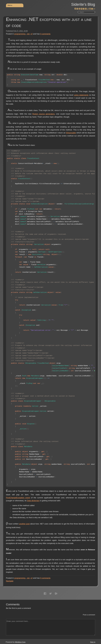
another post (24, 524)
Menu (10, 5)
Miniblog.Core (20, 642)
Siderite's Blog (83, 4)
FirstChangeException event (18, 498)
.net (28, 34)
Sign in (93, 642)
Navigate (10, 581)
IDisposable (71, 133)
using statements (81, 95)
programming (20, 34)
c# (32, 34)
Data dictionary (33, 501)
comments (45, 34)
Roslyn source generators (43, 114)
